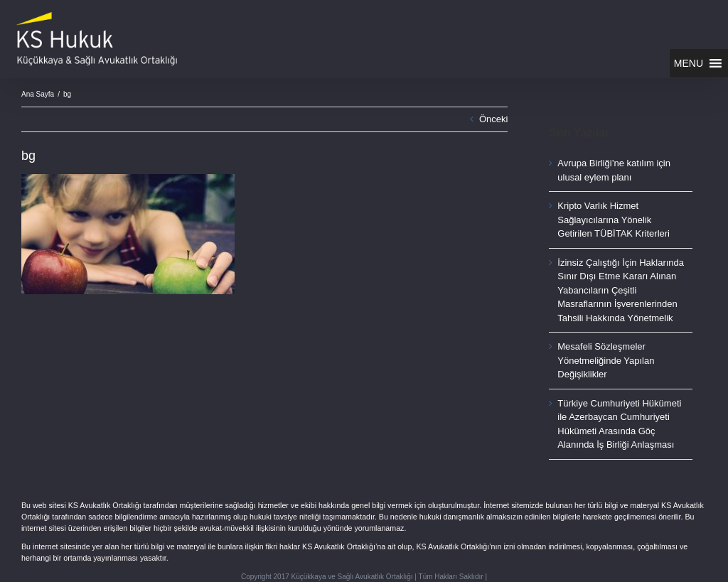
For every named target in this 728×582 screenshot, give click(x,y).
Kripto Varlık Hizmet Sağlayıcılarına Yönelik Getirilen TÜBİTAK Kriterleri (614, 220)
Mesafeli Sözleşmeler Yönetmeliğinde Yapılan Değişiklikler (606, 360)
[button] (689, 63)
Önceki (493, 119)
